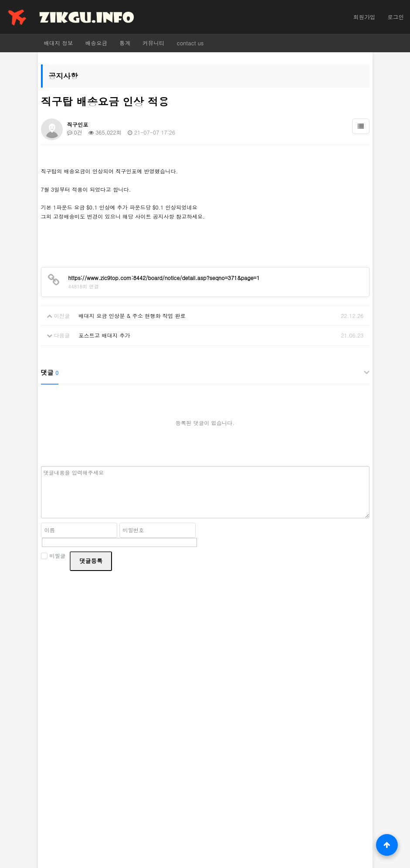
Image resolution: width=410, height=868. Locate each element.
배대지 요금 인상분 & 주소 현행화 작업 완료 (132, 316)
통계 (125, 43)
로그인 (396, 17)
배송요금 (96, 43)
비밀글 (53, 556)
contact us (190, 43)
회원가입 (364, 17)
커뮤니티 (153, 43)
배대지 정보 (59, 43)
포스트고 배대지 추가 (104, 335)
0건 (75, 132)
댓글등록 (91, 561)
